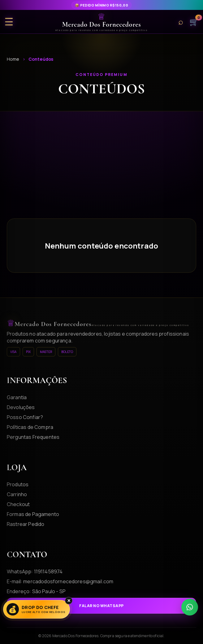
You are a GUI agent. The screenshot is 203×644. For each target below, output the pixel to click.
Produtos (18, 484)
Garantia (17, 397)
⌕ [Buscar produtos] (181, 22)
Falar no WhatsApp (101, 606)
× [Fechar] (69, 601)
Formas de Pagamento (33, 514)
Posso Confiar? (25, 417)
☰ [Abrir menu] (9, 22)
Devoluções (21, 407)
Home (13, 59)
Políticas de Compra (30, 427)
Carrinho (17, 494)
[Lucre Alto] (37, 609)
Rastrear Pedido (26, 524)
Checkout (18, 504)
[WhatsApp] (190, 607)
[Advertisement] (101, 172)
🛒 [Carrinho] (194, 22)
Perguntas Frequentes (33, 437)
